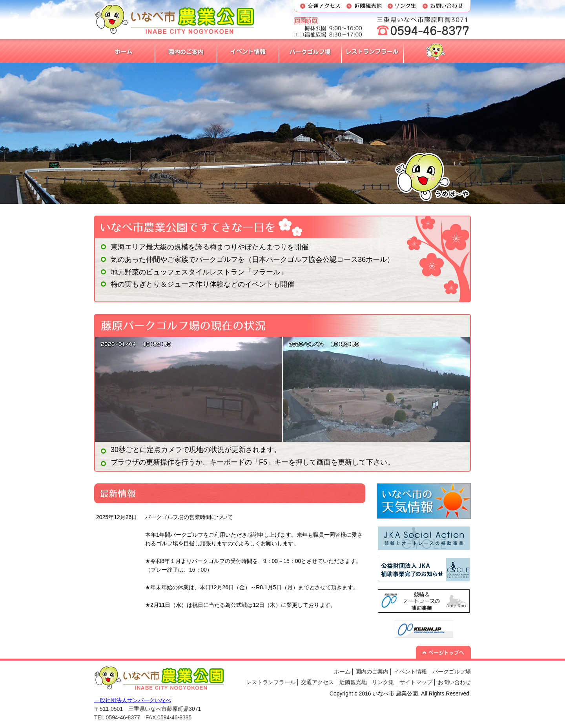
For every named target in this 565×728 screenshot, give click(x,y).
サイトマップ (416, 682)
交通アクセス (317, 682)
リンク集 (383, 682)
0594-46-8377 (123, 717)
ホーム (342, 672)
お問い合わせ (454, 682)
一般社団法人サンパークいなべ (133, 700)
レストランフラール (271, 682)
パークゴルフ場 (452, 672)
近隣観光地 (353, 682)
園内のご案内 (372, 672)
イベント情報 (410, 672)
